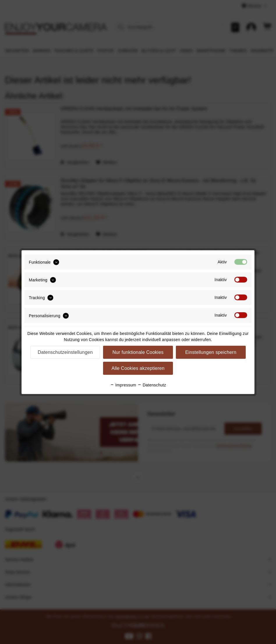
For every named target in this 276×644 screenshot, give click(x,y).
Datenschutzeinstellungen (65, 352)
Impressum (123, 385)
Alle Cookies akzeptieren (138, 368)
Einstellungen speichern (211, 352)
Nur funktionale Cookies (138, 352)
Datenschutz (152, 385)
